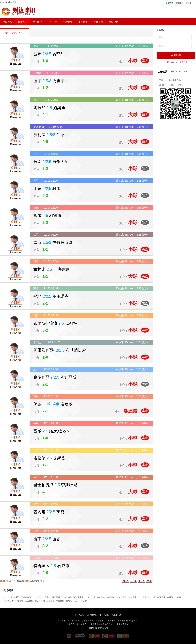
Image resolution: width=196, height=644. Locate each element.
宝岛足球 (132, 597)
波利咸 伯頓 (49, 135)
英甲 (36, 262)
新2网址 (22, 22)
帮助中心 (190, 3)
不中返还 (104, 615)
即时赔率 (52, 22)
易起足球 (56, 597)
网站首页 (8, 22)
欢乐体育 (37, 597)
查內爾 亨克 (49, 512)
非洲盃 (37, 342)
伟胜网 (170, 597)
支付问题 (116, 615)
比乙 (36, 450)
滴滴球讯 (142, 597)
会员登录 (169, 3)
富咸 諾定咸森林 (51, 431)
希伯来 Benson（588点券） (133, 46)
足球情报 (83, 22)
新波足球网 (40, 601)
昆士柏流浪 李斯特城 (55, 485)
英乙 (36, 315)
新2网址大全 (72, 601)
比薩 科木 (47, 189)
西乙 (36, 100)
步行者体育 (9, 601)
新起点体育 (121, 597)
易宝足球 (82, 597)
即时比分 (37, 22)
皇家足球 (60, 601)
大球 (133, 88)
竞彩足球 (68, 22)
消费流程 (80, 615)
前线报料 (98, 22)
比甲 (36, 504)
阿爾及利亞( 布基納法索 (60, 350)
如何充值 (92, 615)
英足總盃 (39, 127)
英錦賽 (37, 73)
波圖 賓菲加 (49, 54)
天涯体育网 (26, 597)
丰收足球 (29, 601)
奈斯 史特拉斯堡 (53, 242)
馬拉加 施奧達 (49, 108)
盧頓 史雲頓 (49, 81)
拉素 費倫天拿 (51, 162)
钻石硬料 (111, 597)
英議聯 (37, 558)
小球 (133, 61)
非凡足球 (47, 597)
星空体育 (83, 601)
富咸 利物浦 (47, 215)
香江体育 (19, 601)
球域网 (178, 597)
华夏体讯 (50, 601)
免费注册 (179, 3)
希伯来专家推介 (14, 33)
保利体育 (101, 597)
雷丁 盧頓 (47, 539)
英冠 (36, 477)
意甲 (36, 154)
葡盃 (36, 46)
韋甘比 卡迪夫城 (51, 269)
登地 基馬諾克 (51, 296)
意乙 (36, 369)
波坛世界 (91, 597)
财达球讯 (152, 597)
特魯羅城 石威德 (51, 566)
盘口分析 (114, 22)
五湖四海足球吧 (69, 597)
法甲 (36, 235)
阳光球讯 (15, 597)
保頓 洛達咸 (53, 404)
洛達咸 (130, 411)
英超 (36, 208)
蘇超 (36, 288)
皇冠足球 (161, 597)
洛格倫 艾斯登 (49, 458)
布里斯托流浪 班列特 (55, 323)
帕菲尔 (7, 597)
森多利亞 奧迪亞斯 (55, 377)
